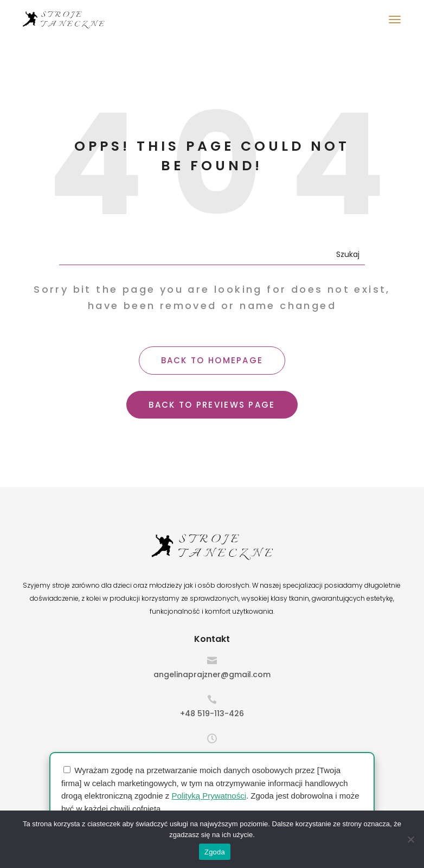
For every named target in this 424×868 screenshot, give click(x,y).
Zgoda (215, 852)
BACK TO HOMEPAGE (212, 360)
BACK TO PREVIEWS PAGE (212, 405)
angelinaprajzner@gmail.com (212, 674)
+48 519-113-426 (212, 713)
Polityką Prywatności (209, 796)
